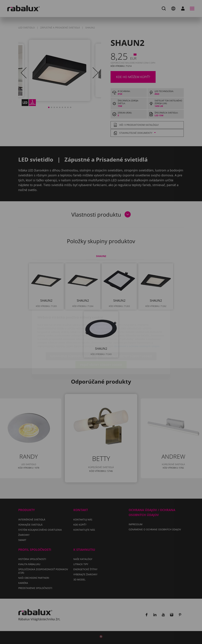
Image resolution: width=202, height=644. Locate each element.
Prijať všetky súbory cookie (101, 345)
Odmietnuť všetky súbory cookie (127, 336)
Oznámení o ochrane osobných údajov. (137, 326)
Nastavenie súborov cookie (71, 336)
